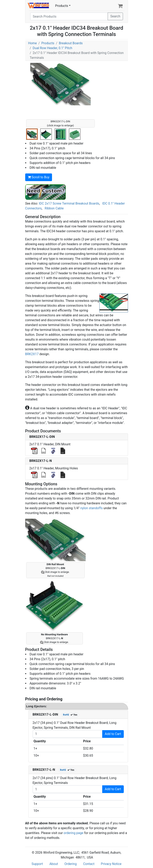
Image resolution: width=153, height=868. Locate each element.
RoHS (66, 715)
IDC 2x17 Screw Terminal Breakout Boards (69, 203)
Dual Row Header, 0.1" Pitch (52, 48)
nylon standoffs (91, 508)
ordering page (73, 833)
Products (62, 6)
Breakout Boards (71, 43)
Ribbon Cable (54, 208)
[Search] (69, 16)
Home (33, 43)
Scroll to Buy (39, 177)
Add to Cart (113, 734)
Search (115, 16)
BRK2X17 (32, 354)
